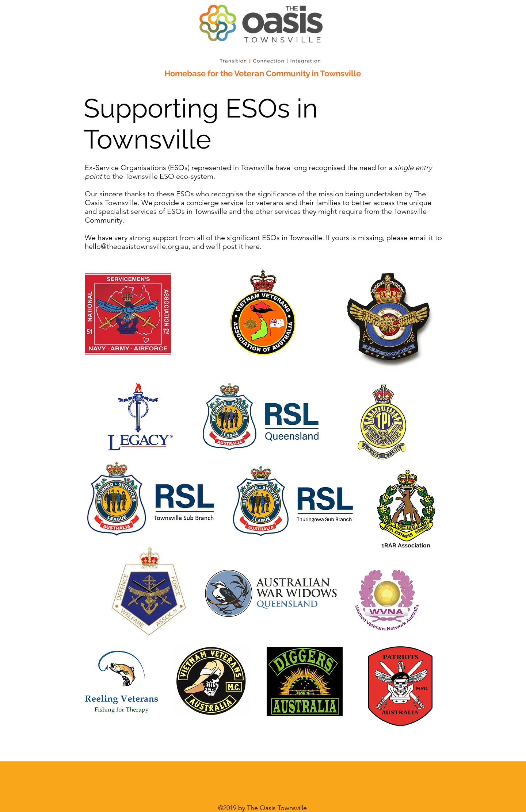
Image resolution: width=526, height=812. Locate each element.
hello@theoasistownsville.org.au (137, 246)
